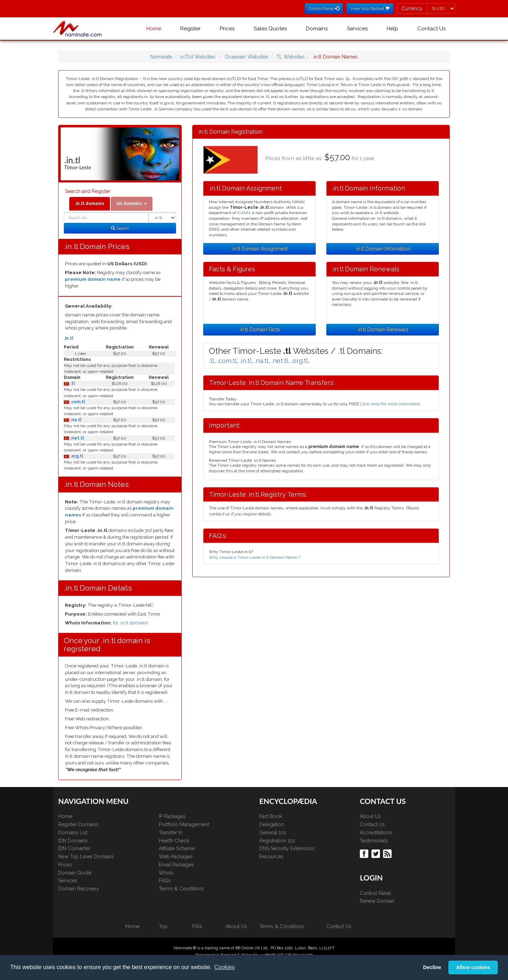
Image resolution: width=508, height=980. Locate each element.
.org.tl (76, 456)
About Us (370, 816)
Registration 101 (277, 841)
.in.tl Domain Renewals (383, 329)
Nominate (161, 57)
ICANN (244, 213)
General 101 (273, 833)
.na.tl (75, 420)
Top (163, 926)
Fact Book (271, 816)
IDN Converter (74, 848)
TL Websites (291, 57)
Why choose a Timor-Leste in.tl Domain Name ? (255, 557)
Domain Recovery (79, 889)
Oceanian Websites (247, 57)
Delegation (272, 824)
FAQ (197, 926)
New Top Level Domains (86, 857)
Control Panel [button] (324, 8)
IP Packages (172, 816)
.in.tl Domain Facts (260, 329)
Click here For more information (390, 404)
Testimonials (374, 841)
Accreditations (376, 833)
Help (392, 29)
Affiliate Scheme (177, 848)
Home (154, 29)
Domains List (73, 833)
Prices (227, 29)
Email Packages (176, 865)
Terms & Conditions (181, 889)
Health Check (174, 841)
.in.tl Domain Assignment (259, 249)
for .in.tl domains (130, 623)
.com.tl (77, 402)
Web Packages (176, 857)
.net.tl (77, 438)
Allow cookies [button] (473, 967)
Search (120, 228)
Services (357, 29)
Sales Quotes (270, 29)
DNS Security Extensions (287, 848)
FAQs (165, 881)
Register (190, 29)
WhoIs (166, 873)
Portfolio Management (184, 824)
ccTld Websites (198, 57)
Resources (271, 857)
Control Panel (375, 893)
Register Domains (78, 824)
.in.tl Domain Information (383, 249)
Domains (317, 29)
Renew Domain (377, 901)
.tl (72, 383)
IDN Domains (73, 841)
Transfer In (171, 833)
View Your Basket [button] (370, 8)
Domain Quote (75, 873)
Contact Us (431, 29)
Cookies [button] (224, 967)
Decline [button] (432, 967)
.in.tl (69, 338)
